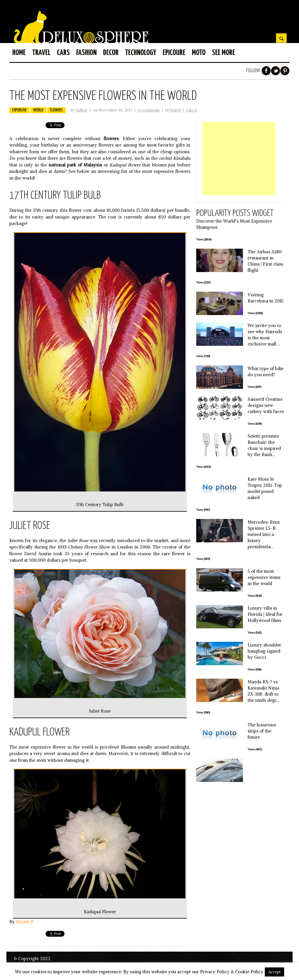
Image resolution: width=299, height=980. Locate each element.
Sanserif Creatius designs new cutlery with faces (266, 405)
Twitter (276, 71)
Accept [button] (274, 972)
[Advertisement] (239, 159)
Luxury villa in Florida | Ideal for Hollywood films (265, 614)
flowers (56, 110)
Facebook (266, 71)
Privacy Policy (215, 972)
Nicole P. (25, 922)
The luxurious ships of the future (262, 731)
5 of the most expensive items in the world (264, 577)
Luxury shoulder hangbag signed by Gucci (264, 651)
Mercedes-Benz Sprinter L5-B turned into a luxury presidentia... (264, 534)
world (38, 110)
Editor (82, 110)
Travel (176, 110)
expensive (19, 110)
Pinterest (285, 71)
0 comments (149, 110)
